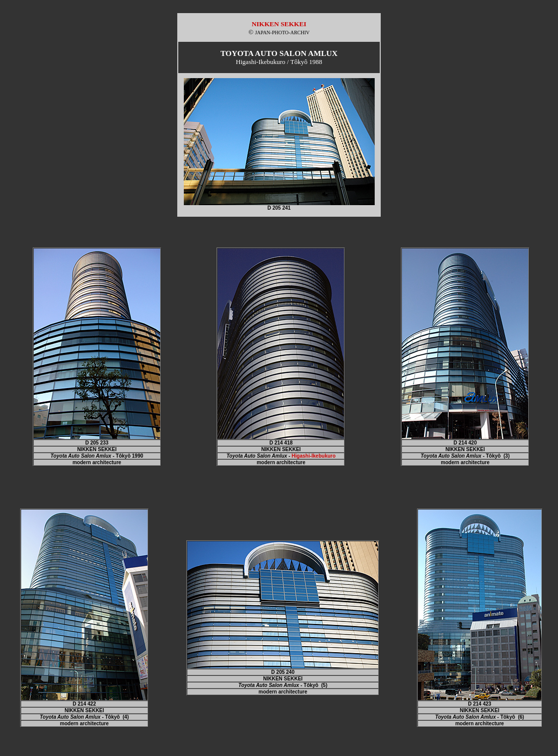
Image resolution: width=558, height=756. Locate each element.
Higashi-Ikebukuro (313, 456)
